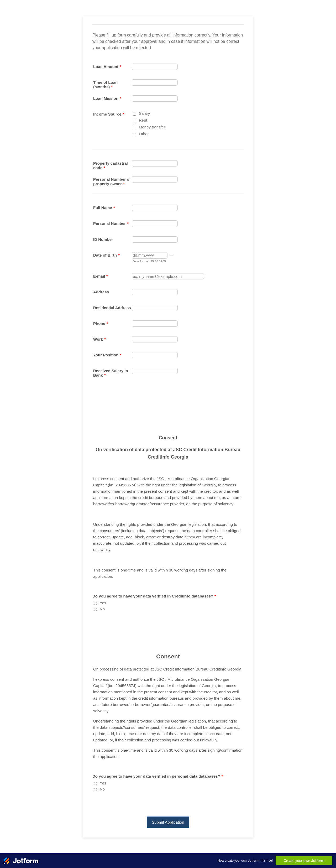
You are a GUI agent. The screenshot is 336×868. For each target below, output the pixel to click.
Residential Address (112, 308)
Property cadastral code (111, 165)
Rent (143, 120)
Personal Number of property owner (112, 181)
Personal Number (111, 223)
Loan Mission (107, 98)
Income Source (109, 114)
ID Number (103, 239)
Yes (103, 603)
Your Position (107, 355)
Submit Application (168, 822)
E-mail (101, 276)
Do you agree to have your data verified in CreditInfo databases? (154, 596)
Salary (145, 113)
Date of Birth (106, 255)
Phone (101, 323)
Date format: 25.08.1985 (149, 261)
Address (101, 292)
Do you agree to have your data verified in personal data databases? (158, 776)
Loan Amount (107, 67)
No (102, 609)
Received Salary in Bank (111, 373)
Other (144, 134)
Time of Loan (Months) (105, 85)
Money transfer (152, 127)
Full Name (104, 208)
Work (99, 339)
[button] (171, 256)
